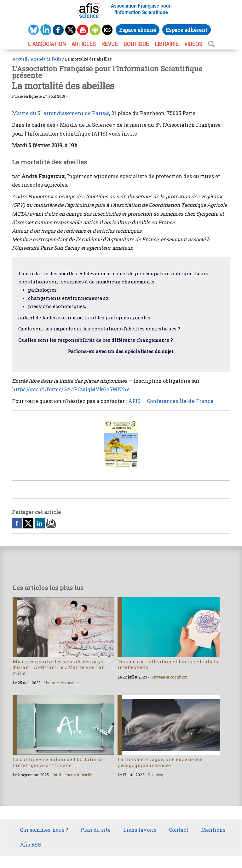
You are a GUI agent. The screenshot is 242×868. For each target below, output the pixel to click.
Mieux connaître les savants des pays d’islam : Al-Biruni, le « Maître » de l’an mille (59, 667)
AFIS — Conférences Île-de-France (171, 401)
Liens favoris (140, 830)
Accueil (20, 59)
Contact (179, 830)
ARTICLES (84, 44)
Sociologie (157, 775)
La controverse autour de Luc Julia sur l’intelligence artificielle (59, 762)
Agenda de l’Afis (46, 59)
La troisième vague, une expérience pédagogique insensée (160, 762)
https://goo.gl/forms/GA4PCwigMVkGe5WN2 (68, 389)
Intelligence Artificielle (72, 775)
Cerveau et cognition (169, 677)
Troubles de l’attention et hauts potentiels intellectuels (168, 664)
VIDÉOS (193, 44)
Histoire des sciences (63, 683)
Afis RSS (30, 845)
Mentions (213, 830)
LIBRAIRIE (167, 44)
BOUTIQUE (136, 44)
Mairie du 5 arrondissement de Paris (58, 113)
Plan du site (96, 830)
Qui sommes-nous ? (44, 830)
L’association (47, 44)
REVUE (110, 44)
